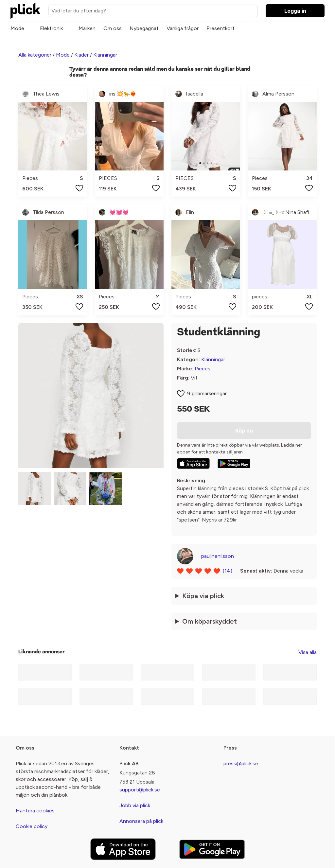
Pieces (203, 369)
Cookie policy (32, 826)
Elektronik (51, 28)
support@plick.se (140, 790)
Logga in (295, 11)
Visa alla (308, 652)
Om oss (113, 28)
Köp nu (244, 431)
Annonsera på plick (141, 821)
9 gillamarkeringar (207, 393)
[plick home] (26, 11)
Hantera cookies (35, 811)
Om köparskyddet (210, 621)
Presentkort (220, 28)
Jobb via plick (135, 805)
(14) (228, 571)
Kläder (81, 55)
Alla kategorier (35, 55)
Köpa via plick (203, 596)
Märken (87, 28)
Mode (17, 28)
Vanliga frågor (183, 28)
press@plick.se (241, 763)
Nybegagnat (144, 28)
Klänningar (105, 55)
